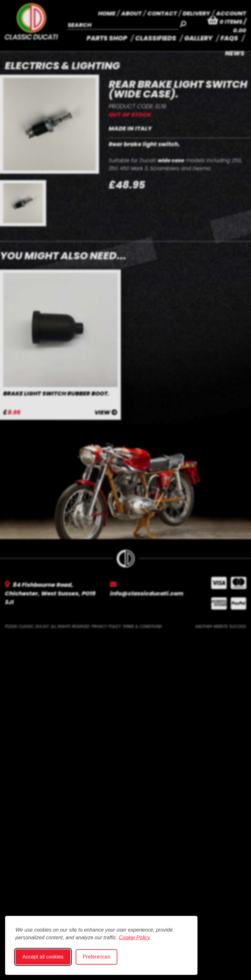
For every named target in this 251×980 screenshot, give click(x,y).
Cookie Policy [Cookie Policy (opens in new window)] (134, 938)
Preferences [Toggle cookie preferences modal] (96, 957)
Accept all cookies (43, 957)
